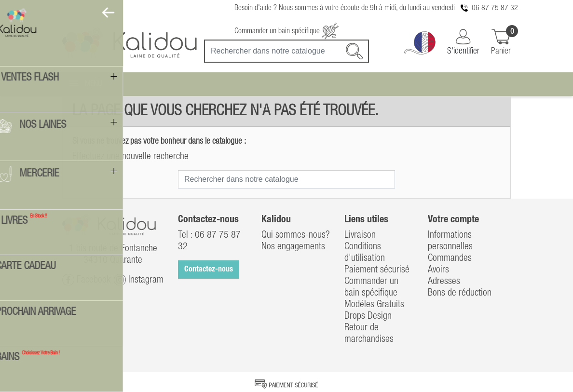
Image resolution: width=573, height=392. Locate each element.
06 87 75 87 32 (495, 8)
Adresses (444, 282)
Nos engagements (293, 247)
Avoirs (438, 270)
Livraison (360, 235)
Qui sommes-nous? (296, 235)
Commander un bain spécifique (286, 31)
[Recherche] (286, 51)
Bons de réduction (460, 293)
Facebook (86, 280)
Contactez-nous (209, 270)
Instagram (139, 280)
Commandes (450, 258)
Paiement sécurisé (377, 270)
